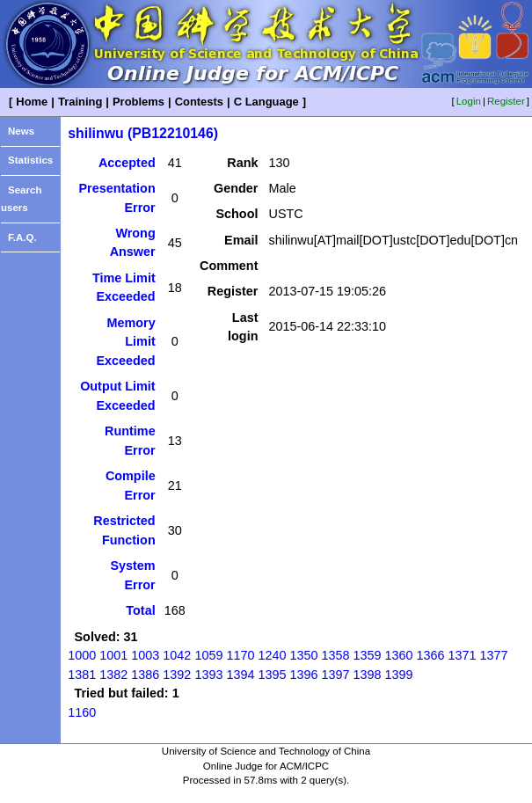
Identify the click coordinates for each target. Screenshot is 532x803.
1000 (82, 655)
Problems (138, 102)
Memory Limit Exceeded (125, 342)
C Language (266, 102)
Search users (21, 199)
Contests (199, 102)
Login (469, 101)
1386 (145, 675)
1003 (145, 655)
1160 (82, 712)
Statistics (30, 160)
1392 (177, 675)
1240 (272, 655)
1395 (272, 675)
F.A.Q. (22, 237)
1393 (208, 675)
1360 (398, 655)
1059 (208, 655)
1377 (494, 655)
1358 (335, 655)
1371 (463, 655)
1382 (113, 675)
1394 (240, 675)
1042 (177, 655)
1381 (82, 675)
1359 (367, 655)
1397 (335, 675)
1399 (398, 675)
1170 (240, 655)
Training (80, 102)
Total (140, 610)
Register (506, 101)
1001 (113, 655)
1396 (303, 675)
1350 (303, 655)
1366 (430, 655)
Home (32, 102)
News (21, 131)
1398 (367, 675)
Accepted (127, 163)
